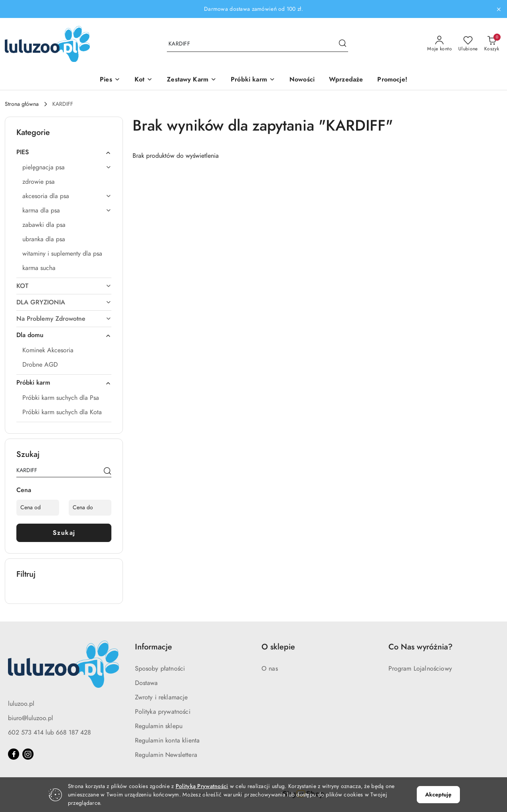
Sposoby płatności (160, 669)
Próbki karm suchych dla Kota (62, 412)
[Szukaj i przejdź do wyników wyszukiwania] (343, 44)
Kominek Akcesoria (48, 350)
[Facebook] (14, 754)
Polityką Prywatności (202, 786)
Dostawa (147, 683)
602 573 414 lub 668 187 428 (50, 733)
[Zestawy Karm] (192, 80)
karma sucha (39, 268)
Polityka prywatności (163, 712)
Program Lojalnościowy (420, 669)
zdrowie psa (39, 182)
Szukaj (64, 533)
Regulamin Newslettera (166, 755)
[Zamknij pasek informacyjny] (499, 9)
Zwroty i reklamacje (161, 697)
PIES (64, 152)
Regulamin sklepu (159, 726)
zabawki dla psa (44, 225)
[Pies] (110, 80)
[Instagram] (28, 754)
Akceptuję (438, 795)
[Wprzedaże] (346, 80)
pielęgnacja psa (67, 167)
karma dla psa (67, 210)
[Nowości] (302, 80)
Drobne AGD (40, 365)
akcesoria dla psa (67, 196)
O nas (270, 669)
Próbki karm (64, 383)
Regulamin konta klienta (167, 741)
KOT (64, 286)
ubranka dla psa (44, 239)
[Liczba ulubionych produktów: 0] (468, 44)
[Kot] (144, 80)
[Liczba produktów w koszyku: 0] (492, 44)
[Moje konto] (440, 44)
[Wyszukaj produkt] (257, 44)
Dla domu (64, 335)
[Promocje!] (392, 80)
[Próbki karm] (253, 80)
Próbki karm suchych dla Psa (61, 398)
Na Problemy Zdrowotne (64, 319)
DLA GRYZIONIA (64, 302)
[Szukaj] (107, 472)
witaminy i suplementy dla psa (62, 254)
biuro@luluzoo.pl (31, 718)
